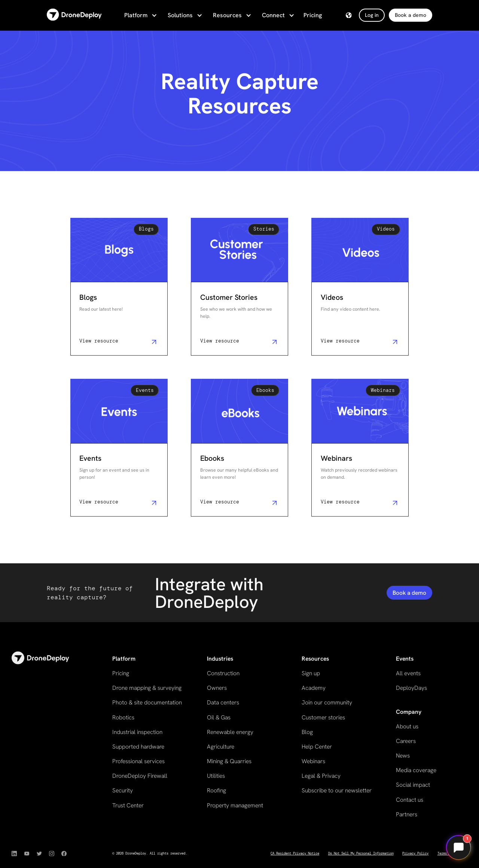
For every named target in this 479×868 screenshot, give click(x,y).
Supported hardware (138, 747)
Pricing (313, 15)
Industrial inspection (137, 732)
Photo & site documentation (147, 702)
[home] (74, 15)
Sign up (311, 673)
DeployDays (411, 688)
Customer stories (323, 717)
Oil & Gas (219, 717)
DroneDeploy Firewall (140, 776)
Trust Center (128, 805)
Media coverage (416, 770)
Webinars (313, 761)
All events (408, 673)
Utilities (216, 776)
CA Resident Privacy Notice (295, 853)
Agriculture (221, 747)
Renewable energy (230, 732)
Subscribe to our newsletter (337, 790)
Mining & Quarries (229, 761)
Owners (217, 688)
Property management (235, 805)
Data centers (223, 702)
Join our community (327, 702)
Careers (406, 741)
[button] (140, 15)
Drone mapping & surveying (147, 688)
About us (407, 726)
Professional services (138, 761)
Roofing (216, 790)
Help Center (317, 747)
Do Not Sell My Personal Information (361, 853)
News (403, 756)
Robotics (123, 717)
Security (123, 790)
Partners (407, 814)
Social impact (413, 785)
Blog (307, 732)
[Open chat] (459, 848)
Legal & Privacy (321, 776)
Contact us (410, 800)
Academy (314, 688)
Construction (223, 673)
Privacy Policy (415, 853)
